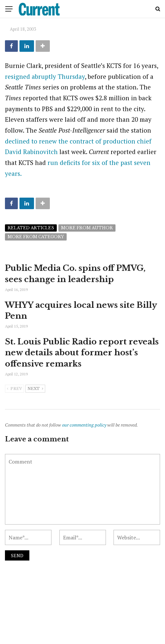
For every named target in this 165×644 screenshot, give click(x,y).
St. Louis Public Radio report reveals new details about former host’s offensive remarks (82, 353)
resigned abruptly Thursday (45, 76)
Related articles (31, 228)
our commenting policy (84, 425)
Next (35, 389)
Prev (15, 389)
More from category (36, 237)
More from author (87, 228)
